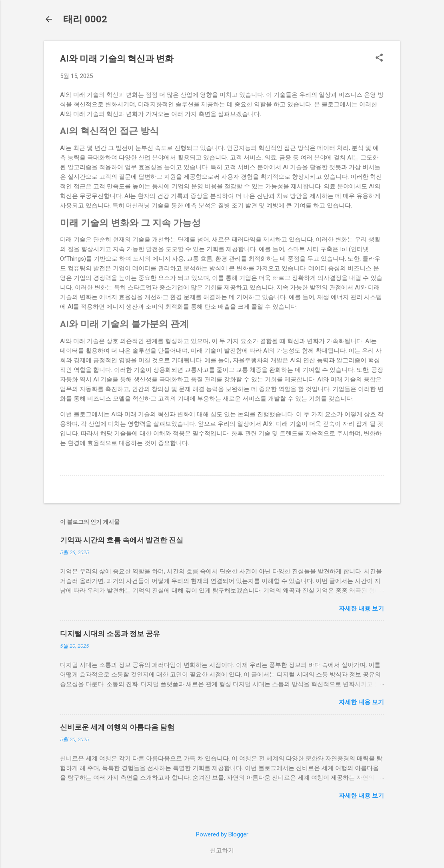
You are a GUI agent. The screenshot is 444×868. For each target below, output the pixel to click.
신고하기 (222, 850)
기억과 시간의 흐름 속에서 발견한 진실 (122, 540)
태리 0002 (85, 19)
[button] (379, 58)
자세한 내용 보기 (361, 609)
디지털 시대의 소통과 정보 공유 (110, 634)
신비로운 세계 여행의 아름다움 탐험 (117, 727)
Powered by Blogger (222, 834)
